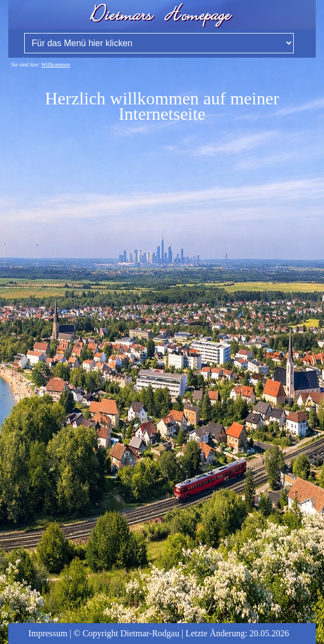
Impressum (48, 633)
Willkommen (56, 65)
